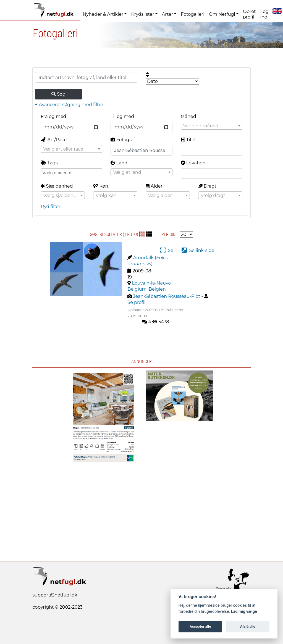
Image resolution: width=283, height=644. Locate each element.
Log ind (264, 14)
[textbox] (212, 126)
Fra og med (53, 116)
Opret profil (249, 14)
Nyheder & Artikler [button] (103, 14)
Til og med (122, 116)
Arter (167, 14)
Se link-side (198, 250)
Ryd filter (50, 207)
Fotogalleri (192, 14)
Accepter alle (200, 626)
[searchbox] (72, 172)
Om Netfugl (222, 14)
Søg (58, 94)
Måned (188, 116)
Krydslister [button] (142, 14)
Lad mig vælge (244, 612)
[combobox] (212, 126)
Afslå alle (248, 626)
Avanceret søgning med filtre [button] (69, 105)
